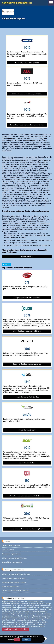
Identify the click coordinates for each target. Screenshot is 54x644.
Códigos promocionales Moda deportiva (16, 591)
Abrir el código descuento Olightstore (27, 331)
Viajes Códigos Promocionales (12, 562)
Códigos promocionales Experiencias (14, 558)
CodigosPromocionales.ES (17, 3)
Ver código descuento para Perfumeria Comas (27, 125)
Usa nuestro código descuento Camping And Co (27, 529)
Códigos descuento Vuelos (11, 546)
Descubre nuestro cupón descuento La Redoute (27, 496)
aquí (17, 640)
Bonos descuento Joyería (11, 586)
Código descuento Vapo (27, 430)
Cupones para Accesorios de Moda (14, 578)
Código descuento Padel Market (27, 397)
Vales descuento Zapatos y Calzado (14, 582)
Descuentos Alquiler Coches (12, 554)
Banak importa (27, 257)
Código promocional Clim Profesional (27, 298)
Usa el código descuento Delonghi (27, 63)
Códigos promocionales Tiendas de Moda (16, 574)
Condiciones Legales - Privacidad (16, 629)
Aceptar (26, 640)
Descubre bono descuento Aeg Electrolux (27, 94)
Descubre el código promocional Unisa (27, 364)
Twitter (7, 264)
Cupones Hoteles (8, 550)
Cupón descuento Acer (27, 463)
